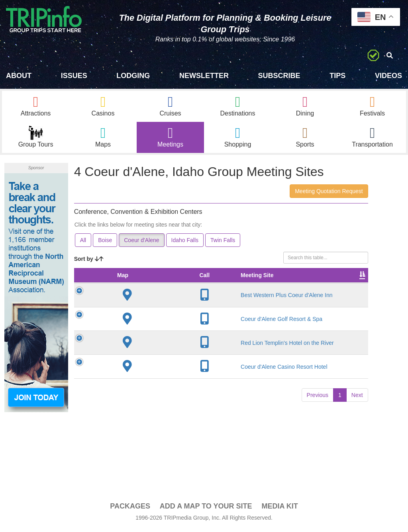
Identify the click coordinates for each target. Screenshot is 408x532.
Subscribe (279, 76)
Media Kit (280, 509)
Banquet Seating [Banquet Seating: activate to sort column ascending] (275, 281)
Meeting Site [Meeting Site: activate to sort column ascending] (137, 281)
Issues (74, 76)
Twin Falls (223, 242)
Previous (318, 464)
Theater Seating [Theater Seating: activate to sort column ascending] (238, 281)
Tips (337, 76)
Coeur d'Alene (141, 242)
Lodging (133, 76)
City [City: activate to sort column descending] (169, 285)
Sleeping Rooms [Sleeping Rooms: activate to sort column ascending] (314, 281)
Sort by (89, 261)
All (83, 242)
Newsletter (204, 76)
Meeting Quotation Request (329, 193)
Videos (388, 76)
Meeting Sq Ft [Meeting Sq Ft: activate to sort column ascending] (201, 281)
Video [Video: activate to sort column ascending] (349, 285)
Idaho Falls (185, 242)
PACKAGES (130, 509)
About (19, 76)
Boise (105, 242)
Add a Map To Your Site (206, 509)
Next (357, 464)
